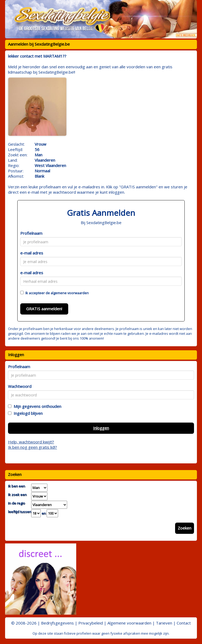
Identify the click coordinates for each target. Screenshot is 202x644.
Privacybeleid (91, 623)
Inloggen (101, 428)
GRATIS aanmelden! (44, 309)
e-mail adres (32, 253)
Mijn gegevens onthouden (36, 406)
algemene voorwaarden (70, 293)
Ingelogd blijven (27, 413)
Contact (184, 623)
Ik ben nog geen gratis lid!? (33, 447)
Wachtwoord (20, 386)
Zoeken (185, 528)
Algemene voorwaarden (129, 623)
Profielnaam (31, 233)
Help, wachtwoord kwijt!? (31, 442)
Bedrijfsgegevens (57, 623)
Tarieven (164, 623)
